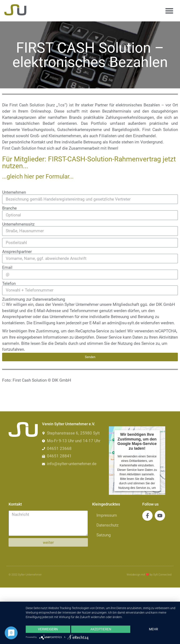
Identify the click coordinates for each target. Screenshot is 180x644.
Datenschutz (107, 525)
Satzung (104, 535)
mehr (153, 629)
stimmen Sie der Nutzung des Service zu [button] (123, 343)
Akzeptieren (101, 629)
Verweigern (48, 629)
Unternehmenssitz (18, 224)
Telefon (9, 283)
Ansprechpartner (17, 252)
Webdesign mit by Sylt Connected (149, 575)
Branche (9, 208)
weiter (48, 542)
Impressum (107, 515)
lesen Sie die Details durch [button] (54, 343)
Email (7, 267)
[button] (169, 11)
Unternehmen (14, 192)
